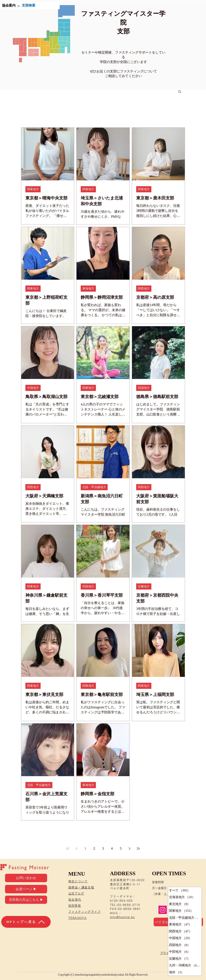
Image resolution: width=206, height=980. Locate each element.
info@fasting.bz (122, 917)
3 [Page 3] (103, 848)
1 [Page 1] (85, 848)
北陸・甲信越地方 (94, 487)
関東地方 (33, 189)
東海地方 (88, 289)
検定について (78, 881)
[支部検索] (29, 5)
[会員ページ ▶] (26, 889)
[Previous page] (77, 849)
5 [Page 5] (121, 848)
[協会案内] (9, 5)
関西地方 (144, 289)
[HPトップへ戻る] (26, 922)
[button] (180, 92)
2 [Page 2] (94, 848)
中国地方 (33, 388)
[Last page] (138, 849)
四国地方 (144, 388)
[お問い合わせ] (26, 878)
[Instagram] (163, 910)
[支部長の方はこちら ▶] (26, 900)
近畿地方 (144, 586)
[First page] (68, 849)
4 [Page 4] (112, 848)
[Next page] (129, 849)
